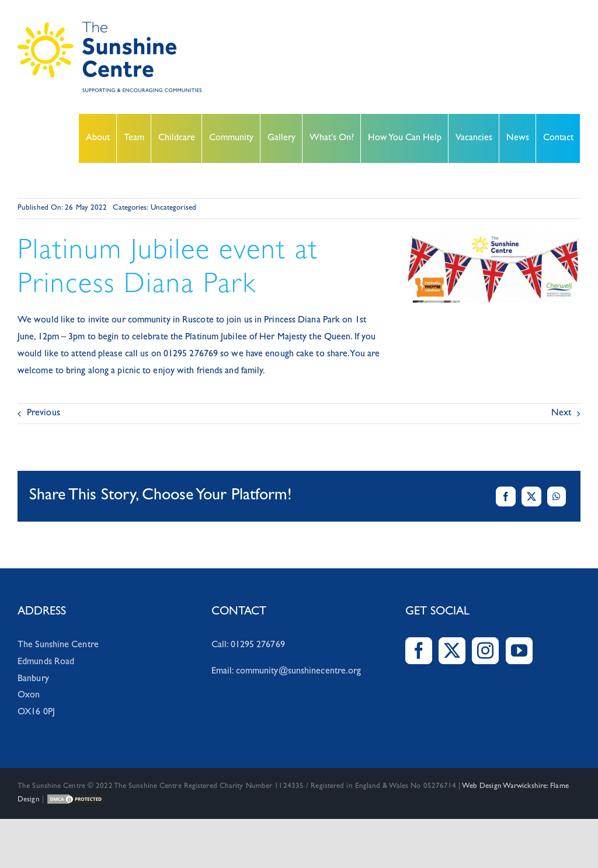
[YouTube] (519, 651)
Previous (44, 414)
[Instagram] (485, 651)
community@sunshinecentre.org (299, 672)
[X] (531, 497)
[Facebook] (506, 497)
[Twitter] (452, 651)
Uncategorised (173, 208)
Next (561, 414)
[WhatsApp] (557, 497)
